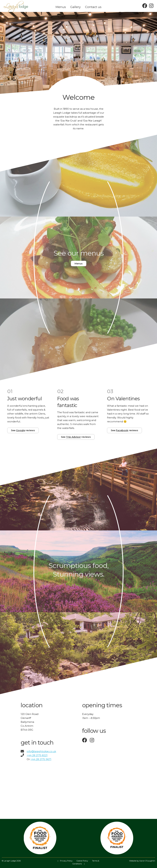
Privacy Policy (66, 861)
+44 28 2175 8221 (37, 755)
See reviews (23, 430)
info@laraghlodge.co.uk (38, 751)
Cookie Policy (82, 861)
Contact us (93, 7)
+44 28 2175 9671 (41, 759)
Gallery (75, 7)
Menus (61, 7)
